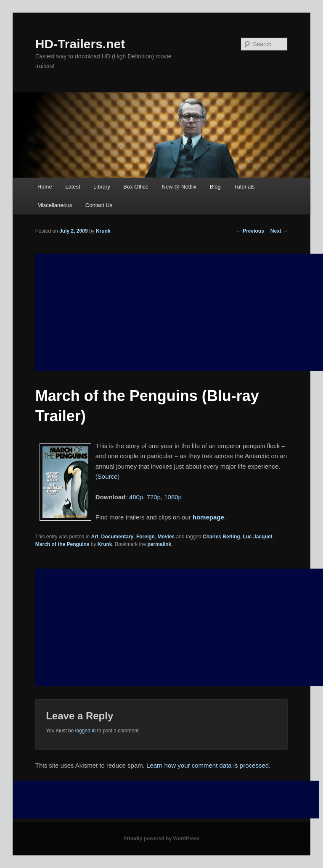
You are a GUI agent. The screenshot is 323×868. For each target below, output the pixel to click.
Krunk (103, 231)
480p (136, 497)
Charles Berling (221, 537)
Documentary (118, 537)
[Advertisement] (179, 627)
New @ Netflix (179, 187)
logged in (86, 731)
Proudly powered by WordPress (161, 839)
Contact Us (99, 205)
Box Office (136, 187)
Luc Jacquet (257, 537)
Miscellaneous (55, 205)
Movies (166, 537)
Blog (215, 187)
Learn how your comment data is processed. (208, 765)
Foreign (146, 537)
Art (95, 537)
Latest (73, 187)
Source (108, 476)
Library (102, 187)
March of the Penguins (62, 544)
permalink (160, 544)
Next (279, 231)
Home (45, 187)
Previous (250, 231)
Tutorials (244, 187)
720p (154, 497)
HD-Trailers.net (80, 44)
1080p (173, 497)
